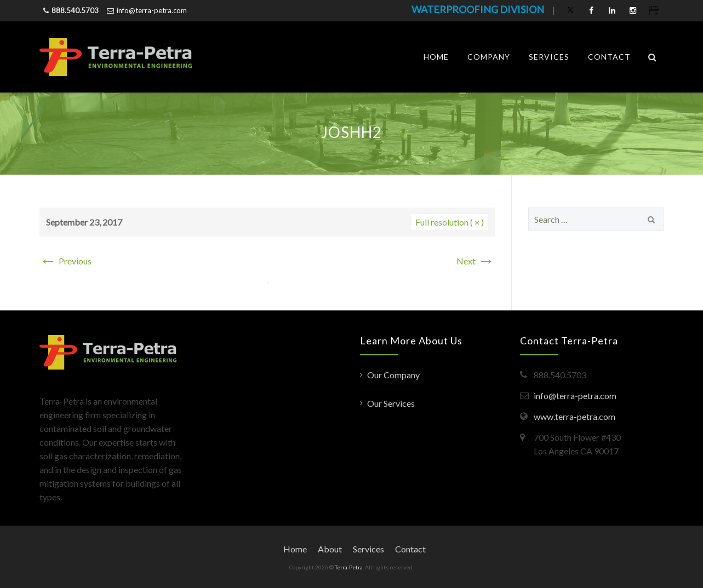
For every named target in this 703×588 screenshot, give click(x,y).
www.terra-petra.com (575, 416)
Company (489, 57)
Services (549, 57)
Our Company (393, 375)
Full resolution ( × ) (450, 222)
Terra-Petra (349, 567)
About (330, 549)
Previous (65, 261)
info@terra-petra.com (152, 10)
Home (436, 57)
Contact (609, 57)
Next (476, 261)
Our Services (391, 403)
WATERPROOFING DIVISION (478, 9)
